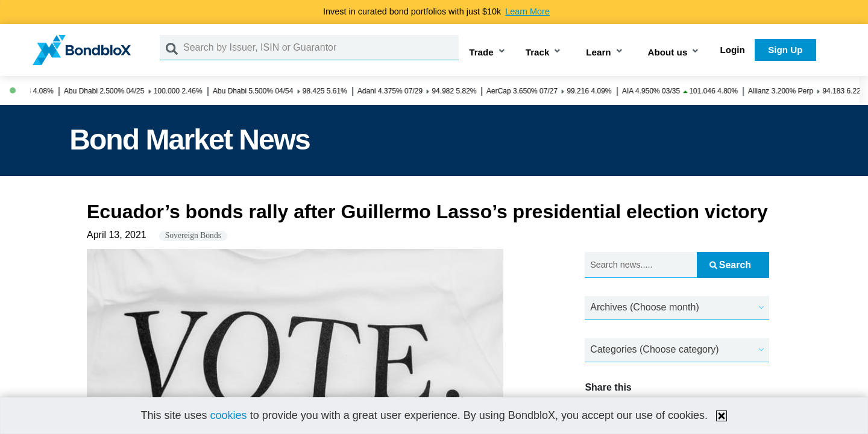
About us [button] (668, 52)
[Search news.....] (641, 265)
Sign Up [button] (785, 50)
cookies (229, 415)
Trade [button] (481, 52)
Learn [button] (598, 52)
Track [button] (538, 52)
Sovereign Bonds (193, 235)
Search (730, 265)
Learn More (527, 11)
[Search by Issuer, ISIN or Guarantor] (321, 48)
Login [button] (733, 50)
